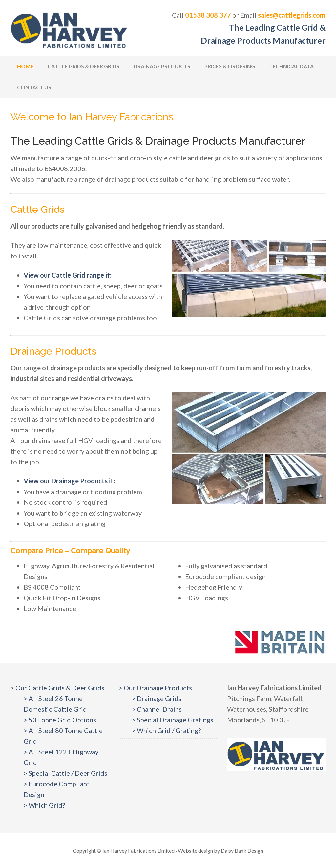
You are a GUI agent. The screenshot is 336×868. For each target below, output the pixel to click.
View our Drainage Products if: (69, 481)
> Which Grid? (44, 805)
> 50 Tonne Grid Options (60, 720)
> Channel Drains (157, 709)
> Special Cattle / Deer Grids (65, 773)
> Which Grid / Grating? (166, 730)
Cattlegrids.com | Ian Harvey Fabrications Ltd (70, 30)
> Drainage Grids (157, 698)
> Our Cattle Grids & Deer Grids (57, 688)
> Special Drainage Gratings (173, 720)
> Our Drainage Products (155, 688)
